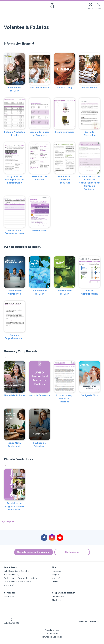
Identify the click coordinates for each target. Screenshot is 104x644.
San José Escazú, (11, 575)
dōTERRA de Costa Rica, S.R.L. (17, 571)
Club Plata (56, 600)
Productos (56, 571)
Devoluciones (52, 633)
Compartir (9, 522)
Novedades (9, 596)
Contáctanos (72, 552)
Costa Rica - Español (87, 621)
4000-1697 (9, 585)
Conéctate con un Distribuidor (34, 552)
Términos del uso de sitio (52, 637)
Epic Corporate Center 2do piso (17, 582)
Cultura (55, 582)
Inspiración (57, 578)
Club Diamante (58, 596)
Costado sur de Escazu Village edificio (20, 578)
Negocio (56, 575)
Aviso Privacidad (52, 630)
